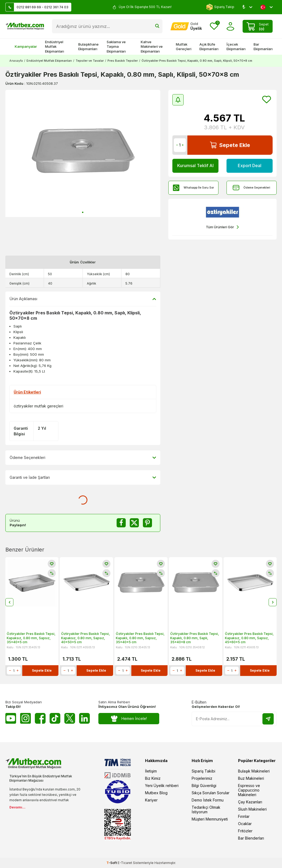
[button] (83, 212)
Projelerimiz (202, 778)
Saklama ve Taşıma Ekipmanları (116, 47)
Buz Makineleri (251, 778)
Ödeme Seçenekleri (251, 188)
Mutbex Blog (156, 793)
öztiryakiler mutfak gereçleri (38, 406)
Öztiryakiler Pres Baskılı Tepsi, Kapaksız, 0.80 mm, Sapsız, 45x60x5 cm (249, 638)
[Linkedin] (84, 718)
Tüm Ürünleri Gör (222, 227)
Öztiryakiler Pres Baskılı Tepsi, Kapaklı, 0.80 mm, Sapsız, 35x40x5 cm (140, 638)
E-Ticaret (125, 863)
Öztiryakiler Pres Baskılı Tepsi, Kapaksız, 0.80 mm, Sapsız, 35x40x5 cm (31, 638)
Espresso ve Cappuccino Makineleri (249, 790)
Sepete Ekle (230, 145)
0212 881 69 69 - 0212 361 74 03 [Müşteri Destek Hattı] (37, 7)
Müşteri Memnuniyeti (210, 819)
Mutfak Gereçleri (184, 47)
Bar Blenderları (251, 838)
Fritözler (245, 831)
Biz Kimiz (153, 778)
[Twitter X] (70, 718)
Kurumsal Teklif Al (195, 165)
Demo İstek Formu (208, 800)
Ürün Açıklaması (83, 299)
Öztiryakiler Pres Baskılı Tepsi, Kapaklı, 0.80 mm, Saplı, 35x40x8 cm (195, 638)
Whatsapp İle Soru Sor (193, 188)
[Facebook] (40, 718)
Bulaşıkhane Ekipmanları (88, 47)
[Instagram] (25, 718)
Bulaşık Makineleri (254, 771)
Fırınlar (244, 816)
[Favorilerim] (214, 26)
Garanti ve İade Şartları (83, 477)
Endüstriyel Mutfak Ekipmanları (55, 47)
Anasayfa (16, 61)
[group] (83, 153)
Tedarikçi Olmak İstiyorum (206, 810)
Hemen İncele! (129, 719)
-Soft (112, 863)
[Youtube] (11, 718)
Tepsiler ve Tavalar (90, 61)
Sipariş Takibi (203, 771)
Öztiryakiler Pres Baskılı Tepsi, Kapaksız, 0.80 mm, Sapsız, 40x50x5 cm (86, 638)
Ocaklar (245, 824)
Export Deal (250, 165)
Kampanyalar (23, 46)
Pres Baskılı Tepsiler (123, 61)
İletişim (151, 771)
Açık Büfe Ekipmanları (209, 47)
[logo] (25, 26)
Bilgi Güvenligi (204, 786)
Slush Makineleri (252, 809)
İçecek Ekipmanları (236, 47)
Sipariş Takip (220, 7)
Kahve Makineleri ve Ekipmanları (152, 47)
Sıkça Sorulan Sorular (211, 793)
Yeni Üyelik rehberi (162, 786)
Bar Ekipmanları (263, 47)
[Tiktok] (55, 718)
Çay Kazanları (250, 802)
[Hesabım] (186, 26)
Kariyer (151, 800)
